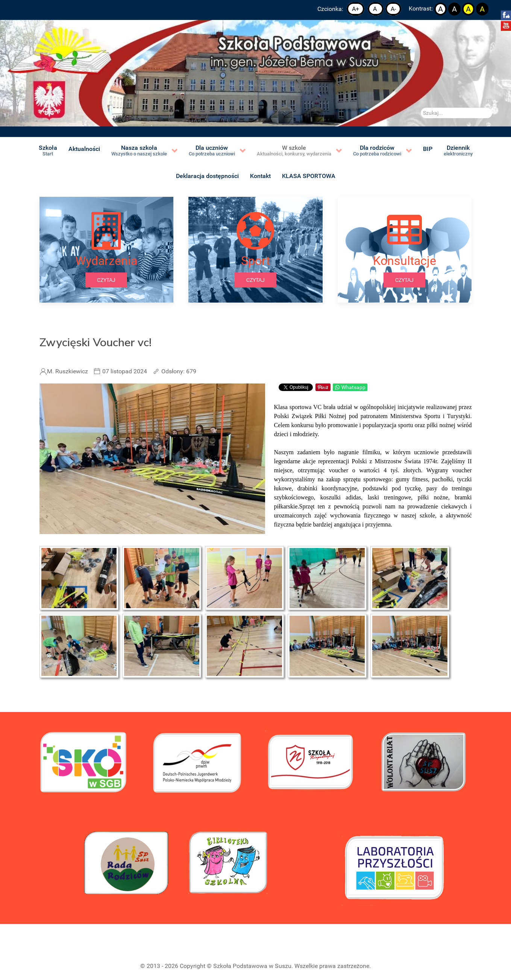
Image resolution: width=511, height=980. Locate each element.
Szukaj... (421, 108)
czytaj (106, 280)
